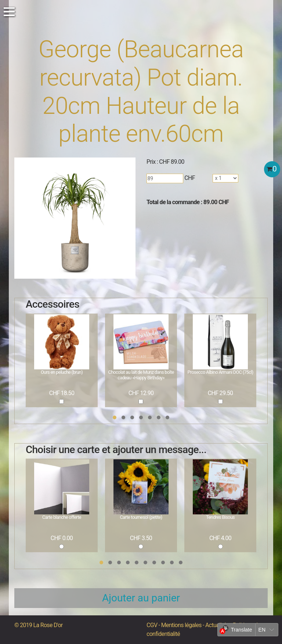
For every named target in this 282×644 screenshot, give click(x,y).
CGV (152, 625)
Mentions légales (181, 625)
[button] (115, 417)
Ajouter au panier (141, 598)
